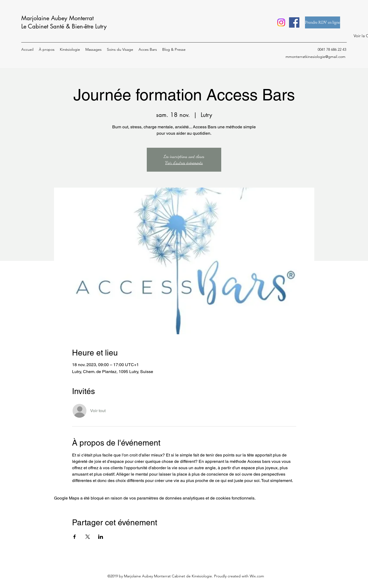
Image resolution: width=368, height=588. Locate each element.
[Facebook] (294, 22)
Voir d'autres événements (184, 163)
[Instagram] (281, 22)
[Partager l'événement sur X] (88, 537)
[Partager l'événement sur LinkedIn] (101, 537)
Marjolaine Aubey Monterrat (57, 18)
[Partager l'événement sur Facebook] (75, 537)
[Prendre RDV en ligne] (323, 22)
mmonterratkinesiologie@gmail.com (315, 57)
